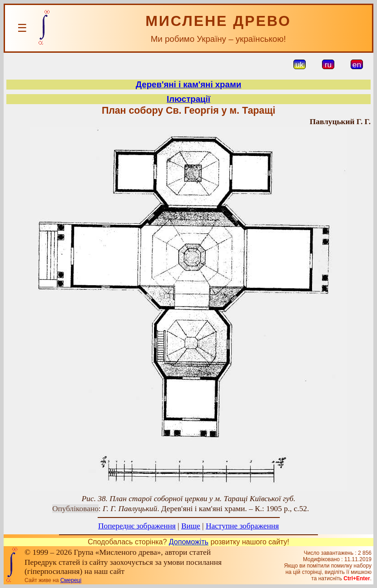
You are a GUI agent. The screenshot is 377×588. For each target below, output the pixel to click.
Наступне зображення (242, 526)
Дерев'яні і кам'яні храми (188, 84)
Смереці (71, 580)
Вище (191, 526)
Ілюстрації (188, 99)
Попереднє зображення (137, 526)
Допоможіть (189, 542)
